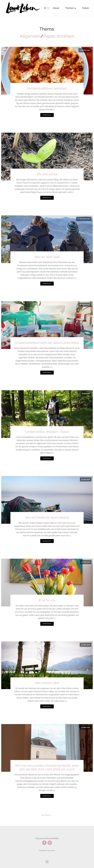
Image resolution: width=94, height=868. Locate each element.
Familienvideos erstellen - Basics (47, 432)
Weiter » (48, 815)
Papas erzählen (59, 36)
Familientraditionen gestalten (47, 88)
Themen (71, 8)
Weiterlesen (47, 115)
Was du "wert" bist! (47, 257)
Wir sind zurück (47, 174)
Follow (86, 8)
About (56, 8)
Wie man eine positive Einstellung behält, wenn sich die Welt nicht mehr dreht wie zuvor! (47, 767)
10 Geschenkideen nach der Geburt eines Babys (47, 343)
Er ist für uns (47, 600)
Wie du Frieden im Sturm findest (47, 518)
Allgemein (30, 36)
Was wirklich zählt (47, 683)
